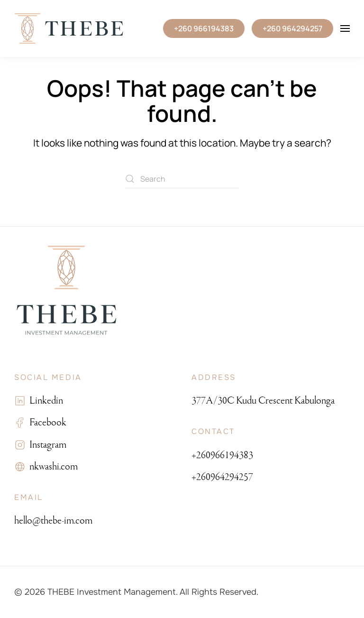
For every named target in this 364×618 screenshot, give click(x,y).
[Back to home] (69, 28)
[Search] (182, 179)
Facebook (46, 422)
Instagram (46, 445)
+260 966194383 (204, 28)
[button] (345, 28)
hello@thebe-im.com (53, 521)
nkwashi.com (52, 466)
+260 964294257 (292, 28)
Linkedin (44, 401)
